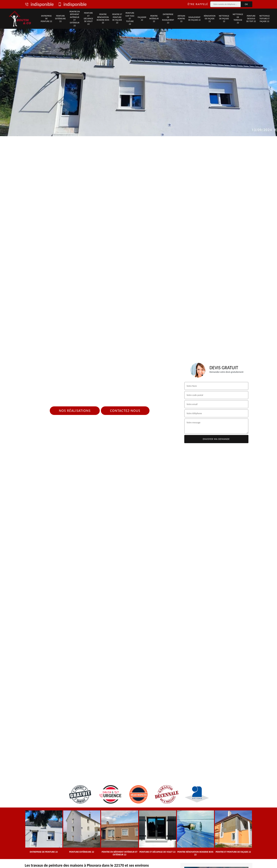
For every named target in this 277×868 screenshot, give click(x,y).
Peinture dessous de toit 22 (251, 19)
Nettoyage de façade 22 (224, 19)
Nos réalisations (75, 411)
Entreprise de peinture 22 (46, 19)
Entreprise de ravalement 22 (168, 18)
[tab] (138, 68)
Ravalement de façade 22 (194, 19)
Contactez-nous (125, 411)
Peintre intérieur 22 (154, 19)
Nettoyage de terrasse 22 (238, 18)
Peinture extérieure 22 (60, 19)
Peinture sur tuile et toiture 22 (130, 18)
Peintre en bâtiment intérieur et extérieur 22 (75, 18)
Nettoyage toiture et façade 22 (264, 19)
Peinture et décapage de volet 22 (88, 18)
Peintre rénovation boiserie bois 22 (103, 18)
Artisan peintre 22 (181, 19)
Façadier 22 (142, 19)
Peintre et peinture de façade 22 (117, 18)
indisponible (39, 4)
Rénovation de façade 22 (210, 19)
